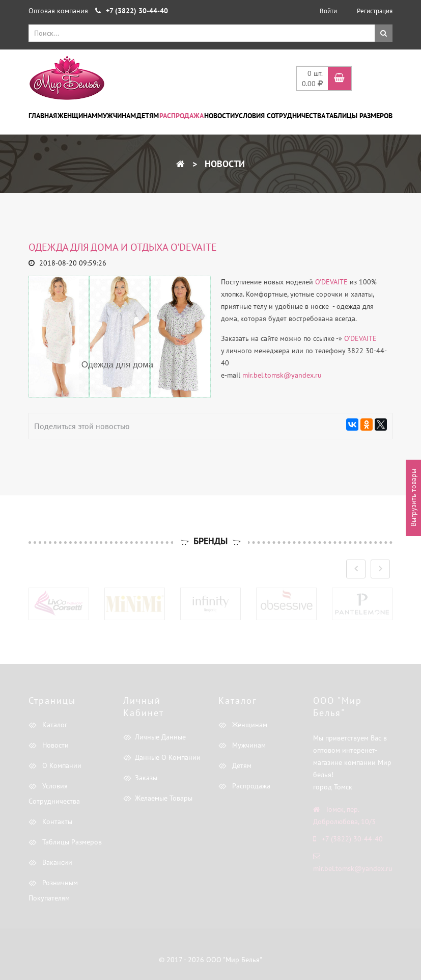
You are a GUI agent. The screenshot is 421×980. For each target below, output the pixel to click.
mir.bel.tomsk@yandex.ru (282, 375)
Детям (148, 116)
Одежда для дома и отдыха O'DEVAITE (123, 247)
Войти (328, 11)
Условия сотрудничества (280, 116)
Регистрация (375, 11)
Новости (219, 116)
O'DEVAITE (331, 282)
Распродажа (181, 116)
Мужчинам (117, 116)
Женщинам (77, 116)
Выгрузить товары (413, 498)
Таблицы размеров (359, 116)
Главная (43, 116)
